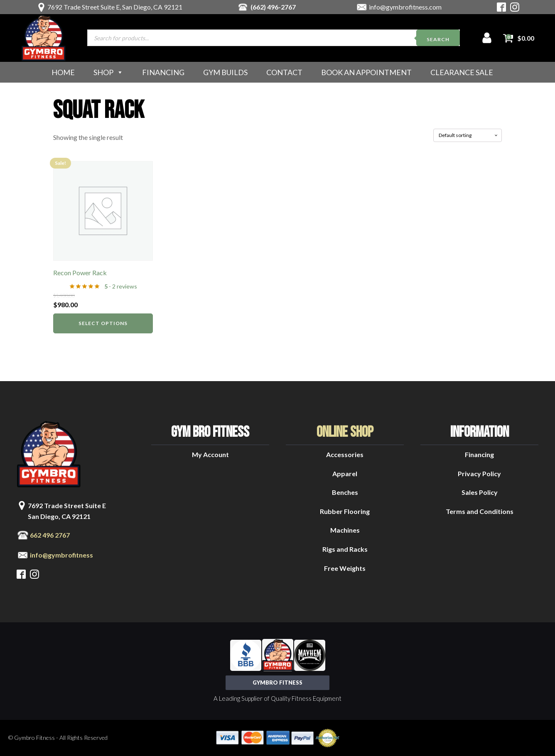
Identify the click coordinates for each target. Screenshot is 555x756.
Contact (284, 72)
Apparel (345, 473)
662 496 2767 (50, 535)
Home (63, 72)
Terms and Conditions (480, 511)
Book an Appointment (366, 72)
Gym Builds (225, 72)
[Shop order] (468, 135)
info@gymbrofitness (61, 555)
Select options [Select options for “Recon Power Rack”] (103, 323)
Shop (108, 72)
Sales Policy (480, 492)
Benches (345, 492)
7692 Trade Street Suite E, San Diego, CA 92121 (115, 7)
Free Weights (345, 568)
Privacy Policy (479, 473)
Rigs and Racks (345, 549)
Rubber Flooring (345, 511)
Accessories (345, 454)
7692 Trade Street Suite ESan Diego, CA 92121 (67, 511)
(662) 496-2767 (273, 7)
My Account (210, 454)
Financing (163, 72)
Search (438, 39)
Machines (345, 530)
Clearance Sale (462, 72)
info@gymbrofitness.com (405, 7)
